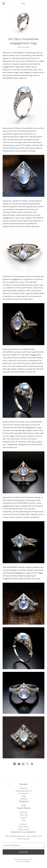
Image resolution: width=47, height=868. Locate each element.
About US (23, 788)
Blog (23, 796)
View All (23, 817)
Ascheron (23, 812)
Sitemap (24, 799)
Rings (23, 805)
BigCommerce (28, 859)
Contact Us (24, 794)
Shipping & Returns (24, 791)
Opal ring (24, 815)
